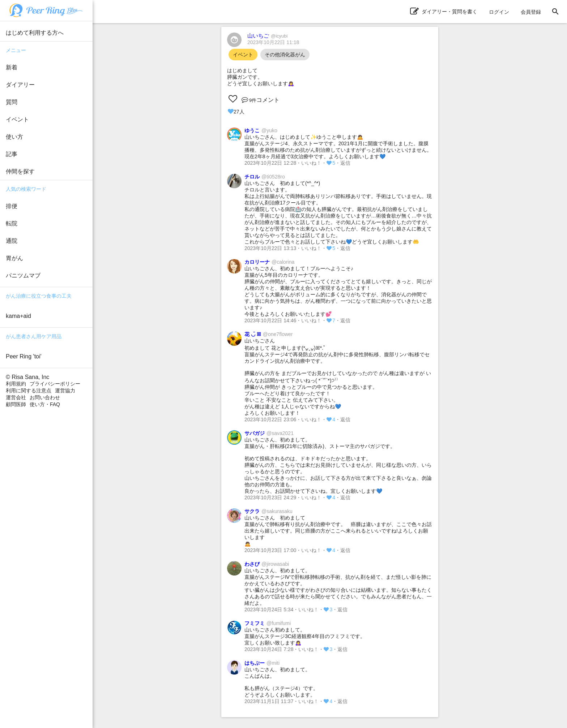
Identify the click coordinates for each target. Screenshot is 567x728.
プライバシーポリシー (55, 384)
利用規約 (16, 384)
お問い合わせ (45, 397)
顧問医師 (16, 404)
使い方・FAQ (45, 404)
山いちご (267, 36)
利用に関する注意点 (29, 391)
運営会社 (16, 397)
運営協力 (65, 391)
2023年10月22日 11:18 (273, 42)
